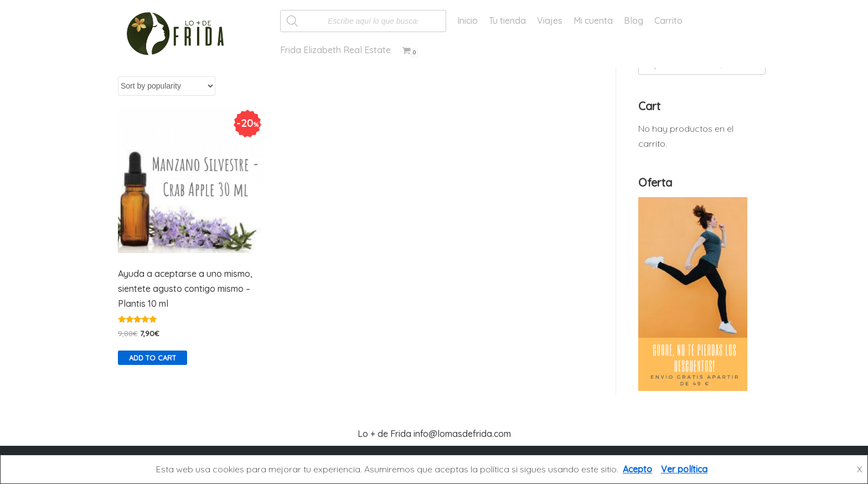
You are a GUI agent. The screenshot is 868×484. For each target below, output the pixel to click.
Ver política (684, 469)
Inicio (467, 20)
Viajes (550, 20)
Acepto (637, 469)
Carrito (668, 20)
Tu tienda (507, 20)
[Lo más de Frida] (179, 34)
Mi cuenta (593, 20)
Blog (634, 20)
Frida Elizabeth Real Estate (335, 50)
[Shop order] (167, 86)
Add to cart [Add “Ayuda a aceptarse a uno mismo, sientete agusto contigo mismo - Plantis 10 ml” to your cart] (153, 358)
